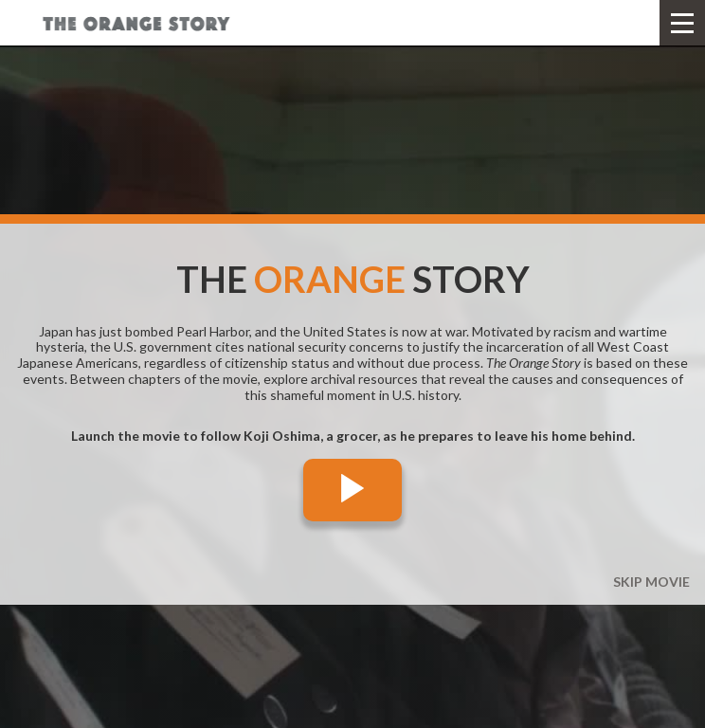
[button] (682, 23)
